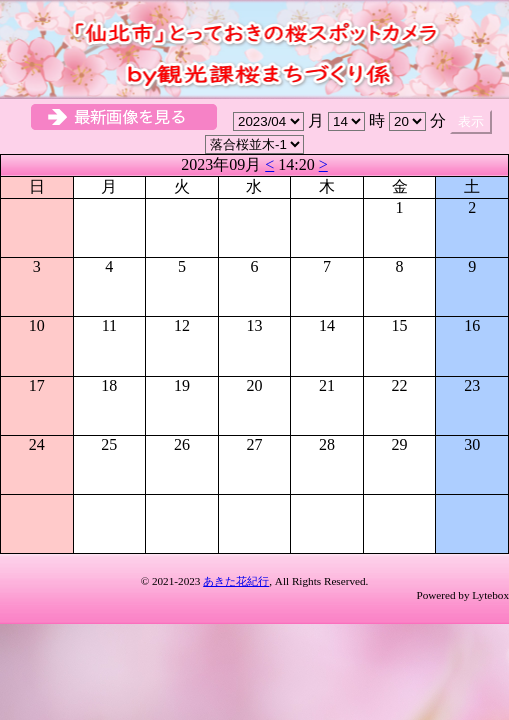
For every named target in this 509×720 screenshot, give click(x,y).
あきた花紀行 (236, 581)
